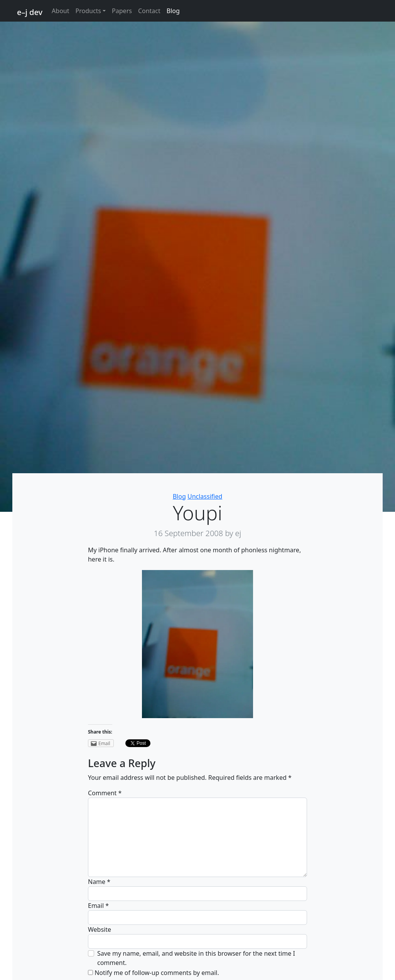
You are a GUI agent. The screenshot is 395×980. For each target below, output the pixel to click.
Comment (105, 793)
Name (99, 882)
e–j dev (30, 12)
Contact (149, 11)
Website (100, 929)
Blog (173, 11)
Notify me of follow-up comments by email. (157, 973)
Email (98, 906)
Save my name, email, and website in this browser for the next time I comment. (196, 958)
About (60, 11)
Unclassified (205, 496)
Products (89, 11)
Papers (122, 11)
